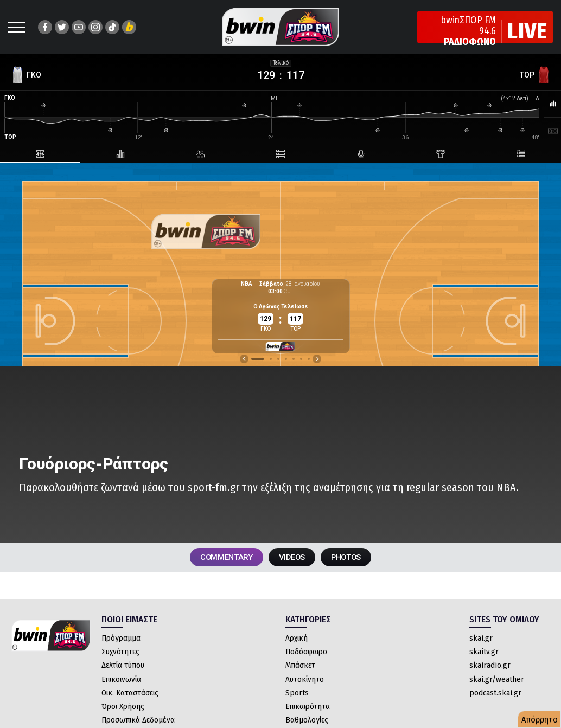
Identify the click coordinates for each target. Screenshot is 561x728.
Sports (297, 696)
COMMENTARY (217, 559)
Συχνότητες (120, 655)
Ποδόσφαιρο (306, 655)
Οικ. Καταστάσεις (130, 696)
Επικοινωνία (121, 682)
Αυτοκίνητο (305, 682)
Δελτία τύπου (123, 669)
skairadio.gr (490, 669)
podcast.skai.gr (495, 696)
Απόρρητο (540, 720)
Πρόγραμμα (121, 641)
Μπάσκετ (300, 669)
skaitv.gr (484, 655)
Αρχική (297, 641)
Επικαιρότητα (308, 710)
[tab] (34, 154)
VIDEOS (293, 559)
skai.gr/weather (497, 682)
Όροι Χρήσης (123, 710)
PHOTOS (356, 559)
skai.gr (481, 641)
